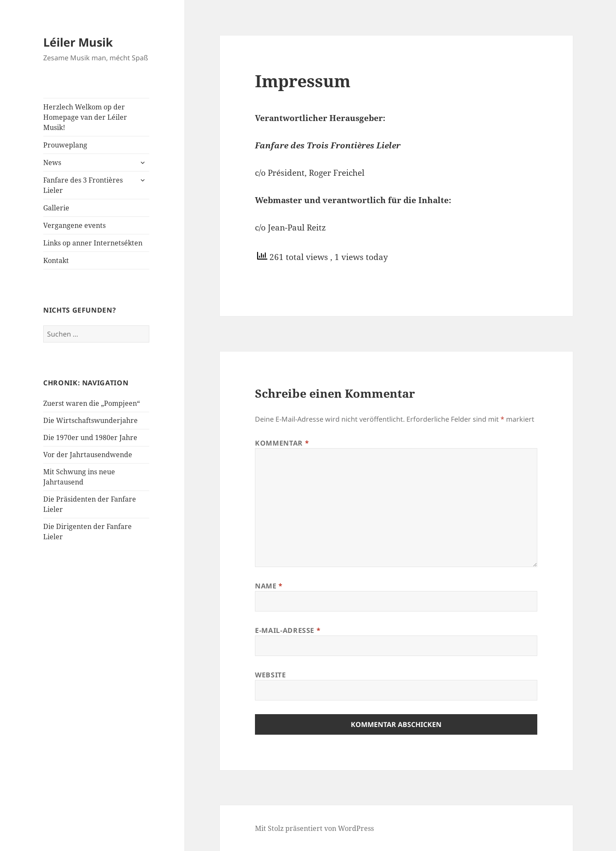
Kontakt (56, 260)
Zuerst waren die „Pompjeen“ (92, 403)
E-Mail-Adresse (288, 630)
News (52, 163)
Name (269, 586)
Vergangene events (74, 225)
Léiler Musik (78, 42)
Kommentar (282, 443)
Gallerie (56, 208)
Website (270, 675)
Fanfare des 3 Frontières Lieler (83, 185)
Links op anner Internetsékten (93, 243)
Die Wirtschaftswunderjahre (90, 420)
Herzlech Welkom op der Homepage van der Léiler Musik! (85, 117)
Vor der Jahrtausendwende (88, 455)
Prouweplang (65, 145)
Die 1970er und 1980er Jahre (90, 437)
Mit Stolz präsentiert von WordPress (314, 828)
